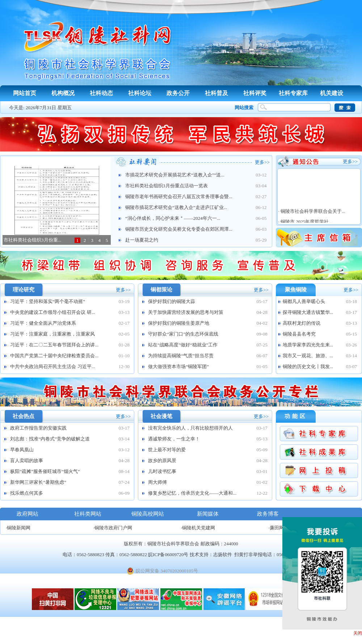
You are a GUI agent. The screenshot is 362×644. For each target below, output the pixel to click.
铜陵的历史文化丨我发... (308, 366)
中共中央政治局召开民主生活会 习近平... (52, 366)
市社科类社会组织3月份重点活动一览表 (167, 186)
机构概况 (63, 93)
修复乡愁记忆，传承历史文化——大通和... (192, 493)
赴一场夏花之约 (142, 240)
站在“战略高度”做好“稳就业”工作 (183, 345)
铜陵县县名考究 (299, 334)
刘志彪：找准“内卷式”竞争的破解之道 (50, 439)
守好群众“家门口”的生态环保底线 (183, 334)
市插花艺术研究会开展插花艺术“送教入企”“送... (175, 175)
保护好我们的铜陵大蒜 (172, 301)
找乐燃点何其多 (27, 493)
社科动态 (101, 93)
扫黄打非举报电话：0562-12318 (267, 555)
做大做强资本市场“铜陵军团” (178, 366)
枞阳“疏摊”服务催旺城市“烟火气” (45, 471)
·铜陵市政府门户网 (113, 528)
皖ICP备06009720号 (168, 555)
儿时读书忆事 (162, 471)
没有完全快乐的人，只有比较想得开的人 (190, 428)
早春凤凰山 (22, 450)
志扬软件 (223, 555)
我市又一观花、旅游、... (308, 356)
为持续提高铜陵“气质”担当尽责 (181, 356)
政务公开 (178, 93)
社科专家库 (293, 93)
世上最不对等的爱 (167, 450)
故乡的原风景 (162, 460)
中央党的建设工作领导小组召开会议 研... (52, 312)
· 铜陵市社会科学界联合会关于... (311, 216)
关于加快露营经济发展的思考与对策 (186, 312)
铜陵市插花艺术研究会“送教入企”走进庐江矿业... (176, 207)
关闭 (358, 633)
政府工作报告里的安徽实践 (38, 428)
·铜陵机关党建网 (198, 528)
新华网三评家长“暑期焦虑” (38, 482)
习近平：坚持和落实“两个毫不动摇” (48, 301)
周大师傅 (157, 482)
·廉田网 (276, 528)
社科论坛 (140, 93)
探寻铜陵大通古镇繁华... (308, 312)
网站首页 (25, 93)
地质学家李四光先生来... (308, 345)
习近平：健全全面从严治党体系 (43, 323)
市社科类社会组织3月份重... (32, 240)
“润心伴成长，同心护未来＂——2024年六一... (173, 218)
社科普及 (216, 93)
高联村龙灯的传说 (302, 323)
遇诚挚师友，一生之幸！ (174, 439)
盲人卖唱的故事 (27, 460)
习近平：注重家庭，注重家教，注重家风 (52, 334)
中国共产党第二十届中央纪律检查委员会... (54, 356)
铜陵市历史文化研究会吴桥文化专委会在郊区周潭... (179, 229)
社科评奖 (255, 93)
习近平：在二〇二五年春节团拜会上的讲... (54, 345)
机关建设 (332, 93)
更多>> (262, 162)
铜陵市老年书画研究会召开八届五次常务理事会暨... (179, 197)
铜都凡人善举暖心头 (304, 301)
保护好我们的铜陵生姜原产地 (179, 323)
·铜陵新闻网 (18, 528)
